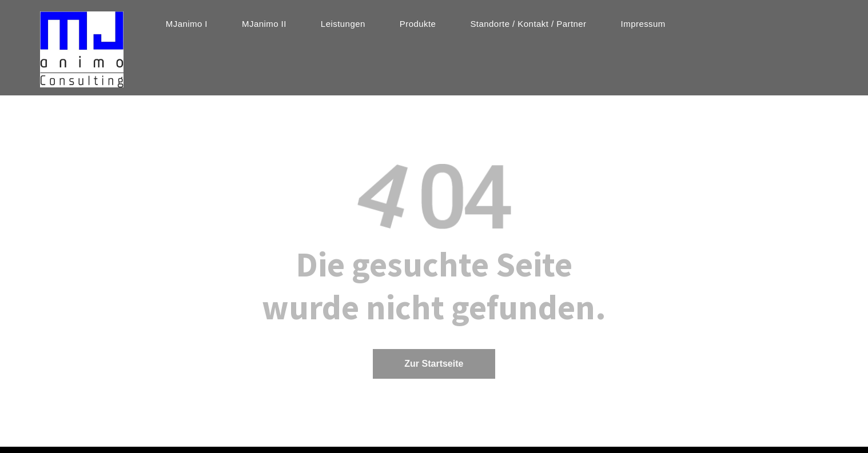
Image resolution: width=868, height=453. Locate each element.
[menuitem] (187, 24)
